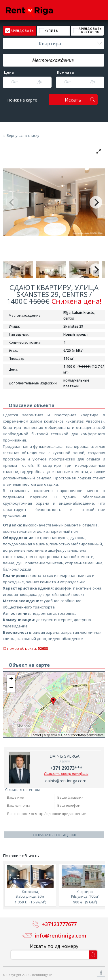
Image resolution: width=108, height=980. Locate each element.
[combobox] (54, 44)
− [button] (11, 688)
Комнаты (66, 73)
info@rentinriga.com (61, 936)
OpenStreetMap (73, 735)
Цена (9, 73)
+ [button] (11, 679)
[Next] (96, 202)
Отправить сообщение (54, 835)
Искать (73, 100)
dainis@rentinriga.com (66, 781)
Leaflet (36, 735)
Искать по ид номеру (54, 946)
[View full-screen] (99, 151)
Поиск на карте (22, 100)
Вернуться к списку (23, 136)
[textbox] (54, 60)
